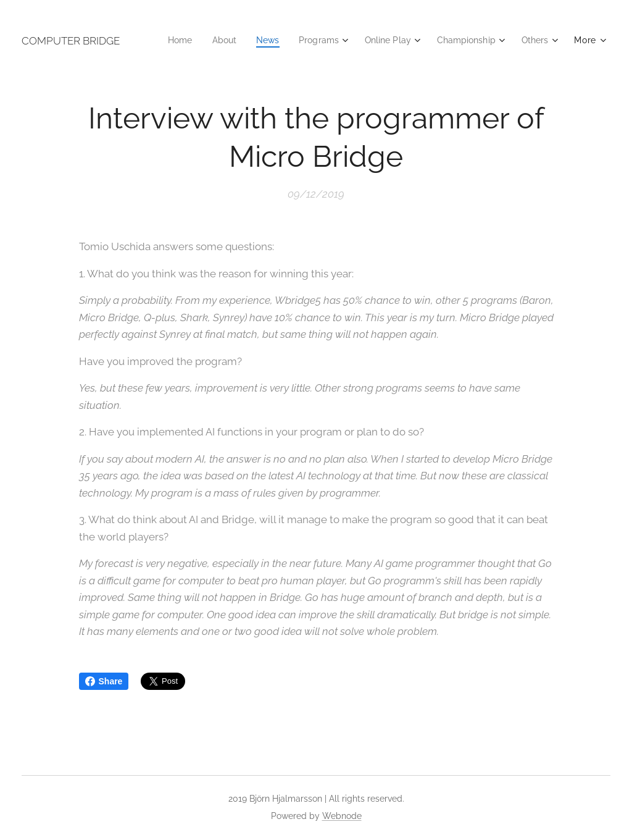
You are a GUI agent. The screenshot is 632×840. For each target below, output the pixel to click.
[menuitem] (220, 40)
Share (104, 681)
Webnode (342, 816)
